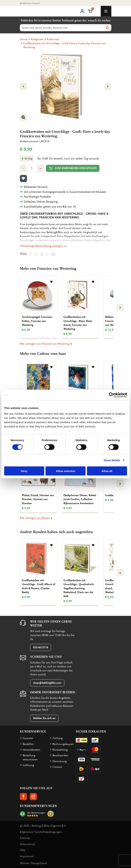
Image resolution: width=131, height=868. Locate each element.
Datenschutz (27, 844)
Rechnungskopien (63, 744)
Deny (24, 471)
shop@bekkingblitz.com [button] (47, 683)
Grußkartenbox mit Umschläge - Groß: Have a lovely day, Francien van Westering (65, 45)
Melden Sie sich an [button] (44, 718)
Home (24, 39)
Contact (57, 767)
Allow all (107, 471)
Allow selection (65, 471)
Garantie (28, 738)
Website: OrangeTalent (33, 863)
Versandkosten (31, 750)
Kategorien (37, 39)
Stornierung (60, 761)
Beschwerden (60, 755)
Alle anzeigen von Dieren (36, 518)
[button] (90, 11)
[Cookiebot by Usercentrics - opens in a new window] (111, 395)
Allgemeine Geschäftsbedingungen (41, 832)
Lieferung (28, 765)
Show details (112, 460)
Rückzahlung (60, 750)
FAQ (23, 850)
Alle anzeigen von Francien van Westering (46, 344)
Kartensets (53, 39)
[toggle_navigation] (106, 11)
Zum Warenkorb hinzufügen (73, 168)
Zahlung (58, 738)
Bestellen (28, 744)
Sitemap (25, 838)
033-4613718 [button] (41, 647)
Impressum (27, 856)
